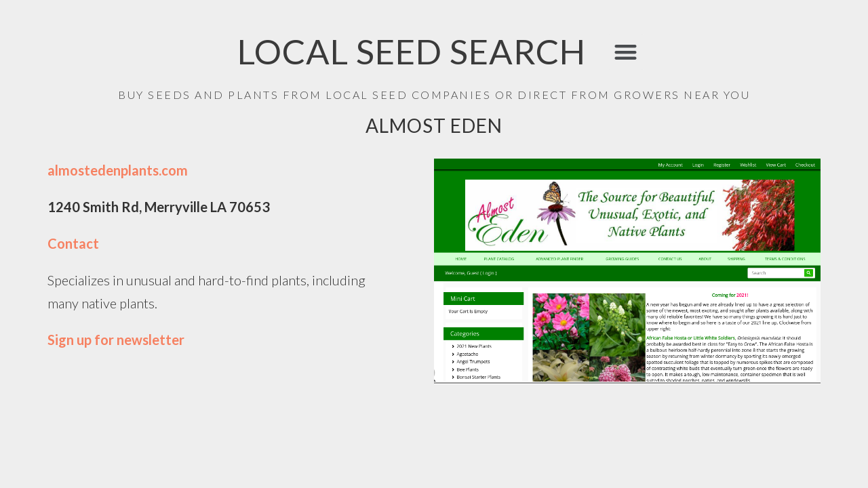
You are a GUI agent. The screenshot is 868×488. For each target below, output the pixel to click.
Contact (73, 243)
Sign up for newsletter (116, 340)
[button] (626, 52)
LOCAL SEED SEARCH (412, 51)
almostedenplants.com (118, 170)
